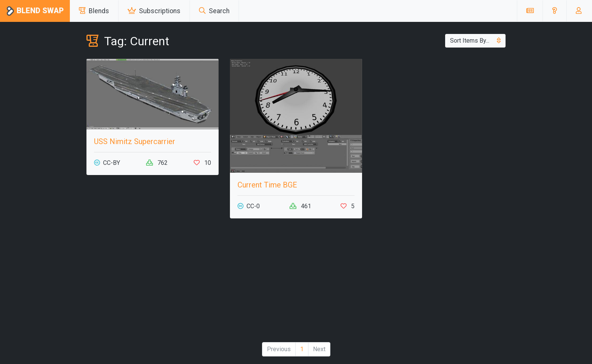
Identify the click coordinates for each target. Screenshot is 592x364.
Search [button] (214, 11)
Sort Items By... (475, 41)
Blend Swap (35, 11)
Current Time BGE (267, 185)
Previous (279, 349)
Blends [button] (94, 11)
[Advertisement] (153, 283)
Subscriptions (154, 11)
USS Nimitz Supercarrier (135, 141)
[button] (554, 11)
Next (319, 349)
